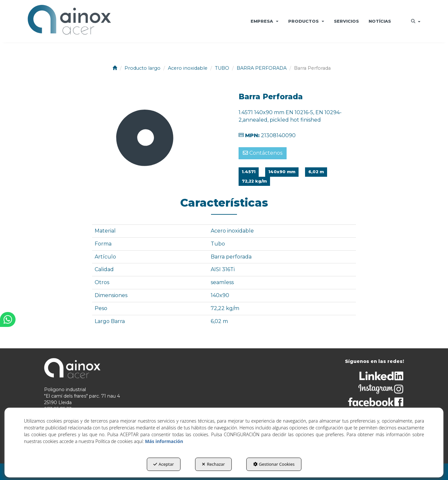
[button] (69, 21)
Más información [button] (164, 441)
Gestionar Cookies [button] (274, 464)
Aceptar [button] (164, 464)
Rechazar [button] (213, 464)
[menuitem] (265, 21)
